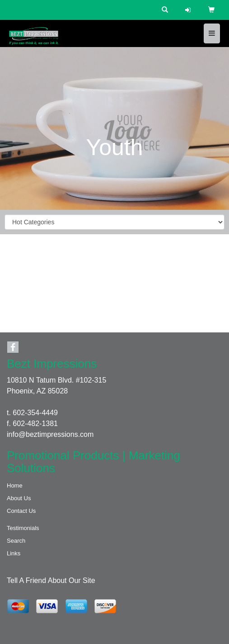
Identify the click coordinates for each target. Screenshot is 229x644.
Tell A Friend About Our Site (51, 580)
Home (15, 485)
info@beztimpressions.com (50, 434)
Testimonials (23, 528)
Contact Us (21, 511)
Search (16, 541)
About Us (19, 498)
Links (14, 553)
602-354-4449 (35, 413)
